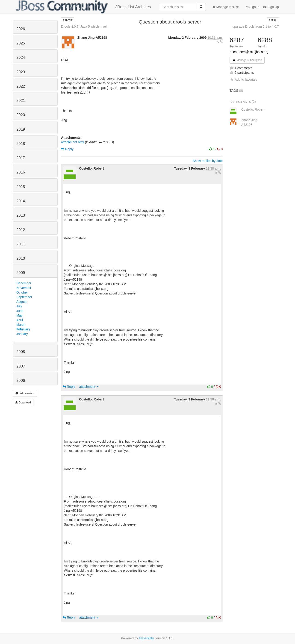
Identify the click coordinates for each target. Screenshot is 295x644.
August (21, 302)
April (20, 320)
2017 (21, 158)
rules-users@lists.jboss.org (249, 52)
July (19, 306)
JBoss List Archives (84, 7)
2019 (21, 129)
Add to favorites (243, 79)
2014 (21, 201)
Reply (67, 149)
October (22, 292)
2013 (21, 215)
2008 (21, 352)
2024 (21, 57)
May (19, 315)
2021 (21, 101)
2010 (21, 258)
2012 (21, 230)
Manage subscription (247, 60)
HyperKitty (146, 638)
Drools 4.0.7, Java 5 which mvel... (85, 26)
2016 (21, 172)
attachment (89, 387)
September (24, 297)
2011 (21, 244)
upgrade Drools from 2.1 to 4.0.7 (256, 26)
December (24, 283)
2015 (21, 187)
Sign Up (271, 7)
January (22, 334)
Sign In (252, 7)
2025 (21, 43)
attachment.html (73, 142)
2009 (21, 273)
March (21, 325)
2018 (21, 144)
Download (23, 403)
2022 (21, 86)
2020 (21, 115)
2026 (21, 29)
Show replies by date (208, 161)
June (20, 311)
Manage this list (226, 7)
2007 (21, 366)
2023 (21, 72)
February (23, 329)
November (24, 288)
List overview (25, 393)
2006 (21, 381)
